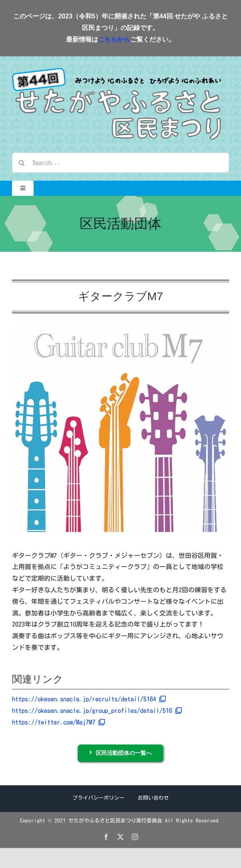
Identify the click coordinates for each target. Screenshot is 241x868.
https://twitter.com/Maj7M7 (58, 722)
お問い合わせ (153, 798)
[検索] (22, 163)
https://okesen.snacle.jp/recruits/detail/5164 (89, 699)
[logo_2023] (117, 71)
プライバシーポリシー (98, 798)
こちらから (114, 39)
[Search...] (120, 163)
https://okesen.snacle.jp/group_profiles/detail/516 (97, 711)
